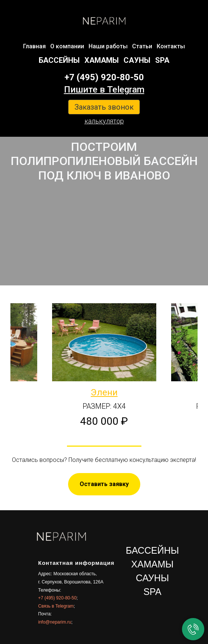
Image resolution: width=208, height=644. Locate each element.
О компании (67, 46)
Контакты (171, 46)
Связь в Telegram (56, 606)
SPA (162, 60)
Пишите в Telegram (104, 90)
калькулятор (104, 121)
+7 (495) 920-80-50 (104, 77)
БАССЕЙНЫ (59, 60)
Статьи (142, 46)
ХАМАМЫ (102, 60)
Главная (34, 46)
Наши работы (108, 46)
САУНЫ (137, 60)
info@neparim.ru (55, 622)
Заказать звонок (104, 107)
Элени (104, 392)
